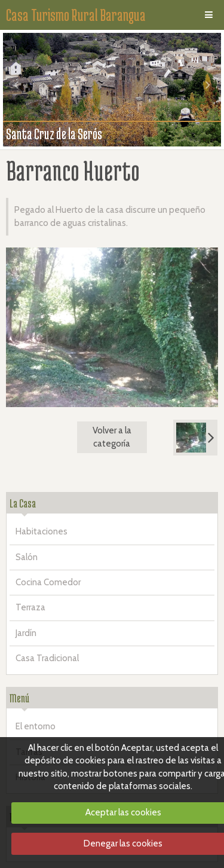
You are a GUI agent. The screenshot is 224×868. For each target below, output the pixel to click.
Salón (27, 557)
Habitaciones (42, 531)
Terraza (30, 607)
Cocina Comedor (48, 582)
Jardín (26, 633)
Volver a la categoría (112, 437)
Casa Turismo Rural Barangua (76, 15)
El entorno (36, 726)
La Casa (23, 503)
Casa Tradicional (47, 658)
